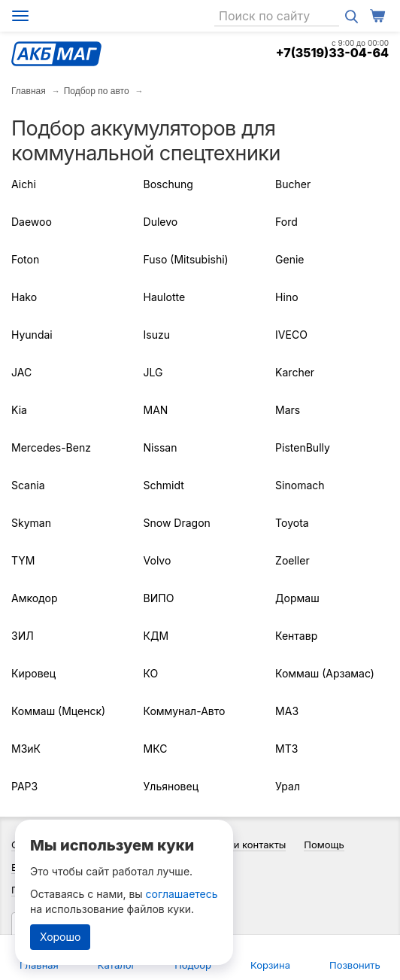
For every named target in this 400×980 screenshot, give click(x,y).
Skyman (31, 523)
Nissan (161, 447)
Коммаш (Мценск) (58, 711)
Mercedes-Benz (51, 447)
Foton (25, 259)
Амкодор (34, 598)
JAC (21, 372)
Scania (28, 485)
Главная (29, 91)
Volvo (158, 560)
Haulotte (165, 297)
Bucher (293, 184)
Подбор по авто (97, 91)
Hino (286, 297)
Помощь (324, 845)
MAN (156, 410)
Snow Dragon (177, 523)
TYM (23, 560)
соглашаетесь (182, 894)
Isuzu (157, 335)
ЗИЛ (23, 636)
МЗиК (26, 749)
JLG (153, 372)
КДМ (156, 636)
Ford (286, 222)
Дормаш (297, 598)
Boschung (168, 184)
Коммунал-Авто (185, 711)
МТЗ (286, 749)
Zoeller (292, 560)
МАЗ (287, 711)
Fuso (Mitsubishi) (186, 259)
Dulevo (161, 222)
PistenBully (303, 447)
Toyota (292, 523)
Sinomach (300, 485)
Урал (288, 786)
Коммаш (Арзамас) (325, 673)
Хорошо (60, 937)
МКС (156, 749)
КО (151, 673)
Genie (289, 259)
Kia (19, 410)
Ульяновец (171, 786)
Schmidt (164, 485)
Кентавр (296, 636)
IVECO (291, 335)
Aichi (24, 184)
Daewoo (32, 222)
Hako (24, 297)
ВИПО (159, 598)
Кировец (33, 673)
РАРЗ (24, 786)
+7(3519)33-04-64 (332, 53)
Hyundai (32, 335)
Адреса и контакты (241, 845)
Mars (288, 410)
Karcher (295, 372)
